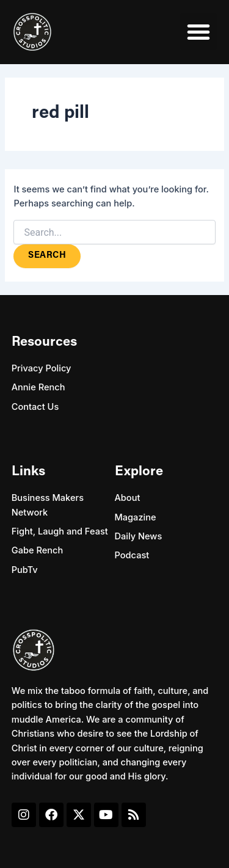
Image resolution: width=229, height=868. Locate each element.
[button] (198, 32)
